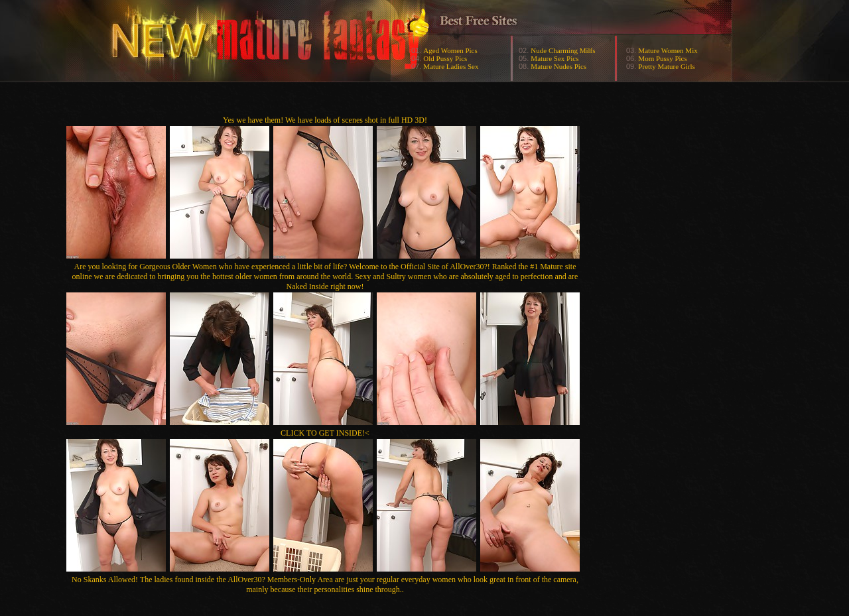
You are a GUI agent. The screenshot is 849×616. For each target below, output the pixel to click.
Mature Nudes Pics (558, 66)
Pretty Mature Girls (667, 66)
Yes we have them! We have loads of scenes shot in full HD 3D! (325, 120)
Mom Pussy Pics (662, 58)
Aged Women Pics (450, 50)
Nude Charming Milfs (563, 50)
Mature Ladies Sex (451, 66)
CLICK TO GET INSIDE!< (325, 433)
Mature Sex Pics (555, 58)
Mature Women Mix (668, 50)
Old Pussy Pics (445, 58)
